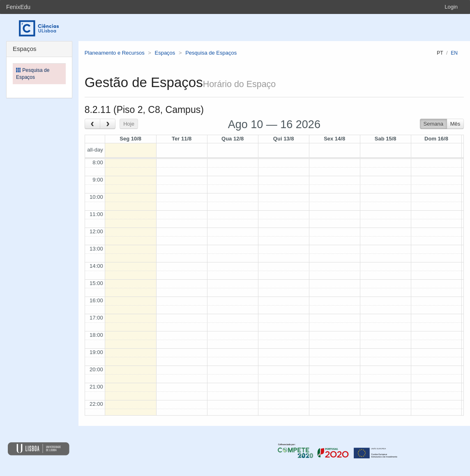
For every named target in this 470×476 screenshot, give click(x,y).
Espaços (165, 53)
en (454, 53)
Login (451, 7)
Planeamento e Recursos (115, 53)
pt (440, 53)
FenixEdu (18, 7)
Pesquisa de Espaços (211, 53)
